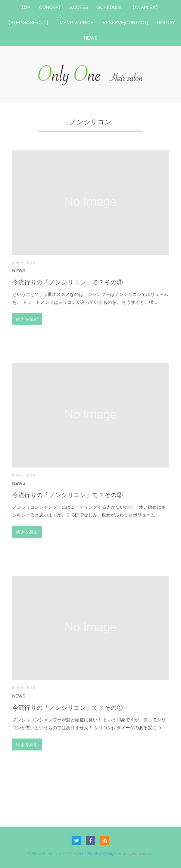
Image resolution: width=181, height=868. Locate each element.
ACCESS (79, 7)
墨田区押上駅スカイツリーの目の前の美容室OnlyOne (76, 854)
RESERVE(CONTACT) (125, 23)
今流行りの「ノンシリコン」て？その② (68, 495)
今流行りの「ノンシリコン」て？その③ (68, 282)
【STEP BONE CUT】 (28, 23)
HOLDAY (166, 23)
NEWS (91, 38)
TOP (25, 7)
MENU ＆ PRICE (77, 23)
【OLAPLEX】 (145, 7)
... (155, 302)
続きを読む (27, 319)
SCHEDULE (110, 7)
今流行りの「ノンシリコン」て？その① (68, 708)
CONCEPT (50, 7)
